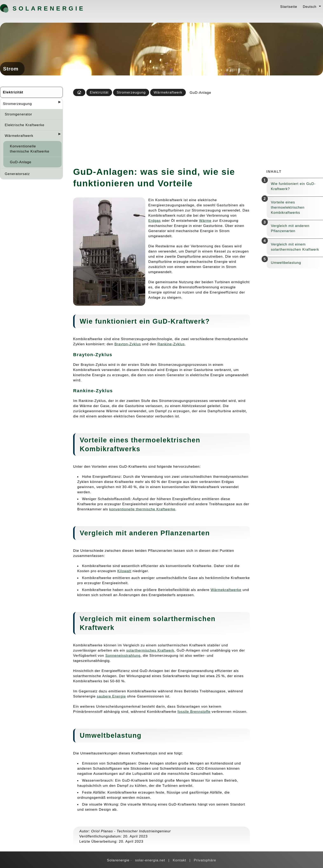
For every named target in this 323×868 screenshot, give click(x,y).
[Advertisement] (197, 130)
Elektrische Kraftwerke (25, 125)
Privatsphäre (205, 860)
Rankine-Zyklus (171, 344)
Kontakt (179, 860)
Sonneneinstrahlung (123, 655)
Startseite (289, 7)
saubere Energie (111, 696)
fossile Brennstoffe (194, 712)
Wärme (205, 221)
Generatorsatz (17, 174)
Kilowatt (124, 571)
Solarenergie (34, 8)
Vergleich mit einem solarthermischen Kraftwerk (295, 247)
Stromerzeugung (17, 104)
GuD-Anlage (21, 162)
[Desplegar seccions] (58, 103)
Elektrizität (13, 92)
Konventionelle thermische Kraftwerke (30, 149)
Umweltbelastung (286, 263)
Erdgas (154, 221)
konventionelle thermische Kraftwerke (142, 509)
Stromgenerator (18, 114)
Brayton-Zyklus (128, 344)
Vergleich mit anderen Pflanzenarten (290, 228)
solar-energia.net (150, 860)
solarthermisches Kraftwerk (150, 650)
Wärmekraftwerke (226, 590)
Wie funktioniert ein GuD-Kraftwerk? (293, 186)
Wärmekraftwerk (19, 136)
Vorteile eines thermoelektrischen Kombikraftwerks (288, 207)
